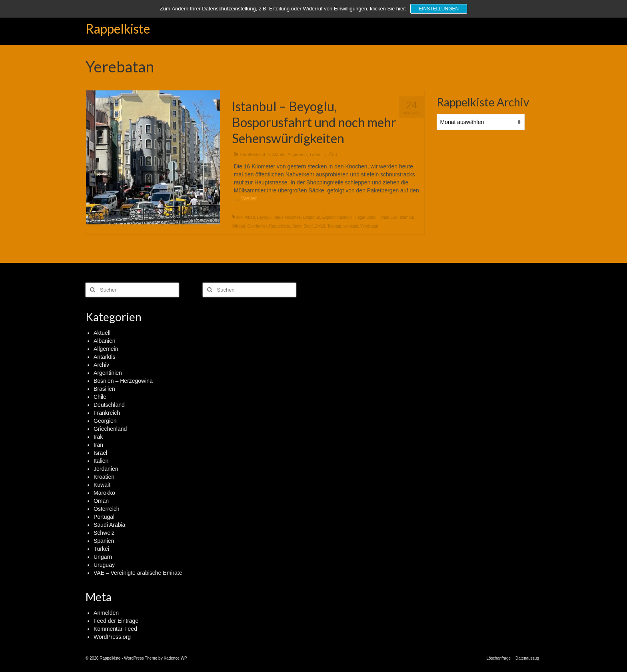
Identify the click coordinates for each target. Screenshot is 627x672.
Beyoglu (264, 217)
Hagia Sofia (365, 217)
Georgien (105, 421)
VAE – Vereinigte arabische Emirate (138, 573)
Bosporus (312, 217)
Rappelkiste (118, 29)
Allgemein (297, 154)
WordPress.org (112, 637)
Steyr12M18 (314, 226)
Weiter (249, 198)
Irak (98, 437)
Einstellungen (439, 9)
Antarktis (104, 357)
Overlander (257, 226)
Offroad (239, 226)
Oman (101, 501)
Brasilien (104, 389)
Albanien (105, 341)
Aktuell (279, 154)
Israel (100, 453)
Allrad (250, 217)
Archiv (101, 365)
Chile (100, 397)
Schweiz (104, 533)
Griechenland (110, 429)
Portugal (104, 517)
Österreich (107, 509)
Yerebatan (369, 226)
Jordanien (106, 469)
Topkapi (334, 226)
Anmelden (106, 613)
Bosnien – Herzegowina (123, 381)
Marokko (104, 493)
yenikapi (351, 226)
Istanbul (407, 217)
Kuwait (102, 485)
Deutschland (109, 405)
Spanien (104, 541)
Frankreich (107, 413)
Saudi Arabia (109, 525)
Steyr (297, 226)
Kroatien (104, 477)
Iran (98, 445)
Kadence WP (175, 658)
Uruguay (104, 565)
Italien (101, 461)
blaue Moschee (288, 217)
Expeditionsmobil (337, 217)
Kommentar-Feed (115, 629)
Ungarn (103, 557)
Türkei (315, 154)
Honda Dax (387, 217)
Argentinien (108, 373)
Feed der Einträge (116, 621)
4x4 (240, 217)
